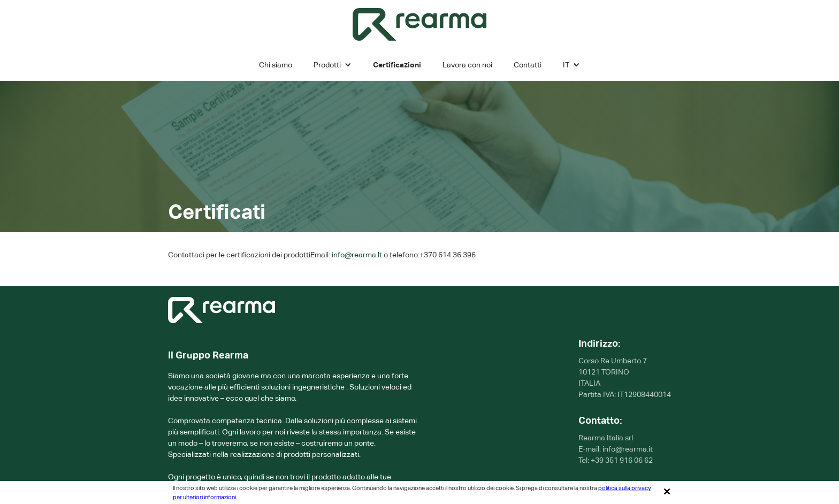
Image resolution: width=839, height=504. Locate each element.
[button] (333, 65)
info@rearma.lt (357, 255)
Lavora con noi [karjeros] (467, 65)
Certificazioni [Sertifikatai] (397, 65)
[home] (419, 24)
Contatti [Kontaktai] (528, 65)
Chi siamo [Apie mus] (276, 65)
